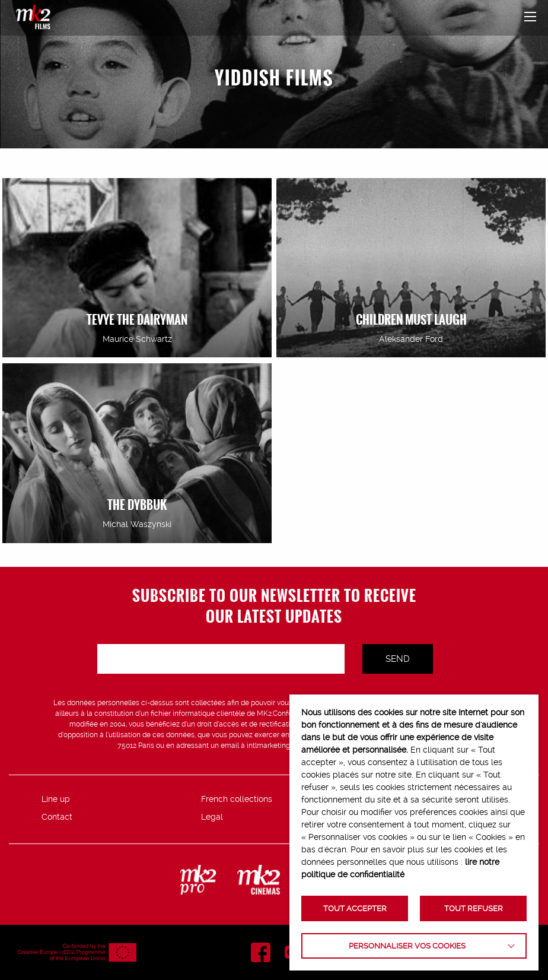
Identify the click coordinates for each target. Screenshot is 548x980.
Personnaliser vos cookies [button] (407, 946)
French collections (237, 799)
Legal (212, 817)
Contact (57, 817)
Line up (56, 799)
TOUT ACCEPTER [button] (355, 908)
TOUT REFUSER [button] (474, 908)
